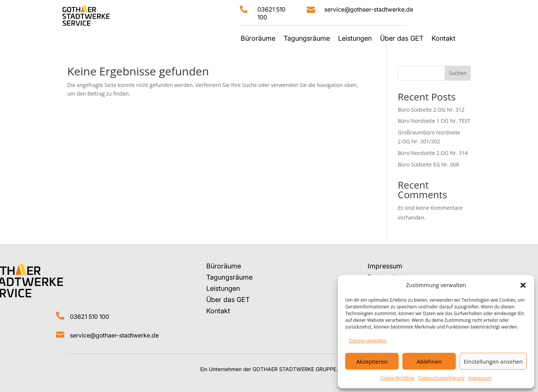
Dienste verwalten (368, 341)
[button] (523, 285)
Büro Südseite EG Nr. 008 (429, 164)
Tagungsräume (307, 39)
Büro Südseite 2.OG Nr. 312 (431, 110)
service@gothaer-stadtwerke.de (369, 9)
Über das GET (402, 39)
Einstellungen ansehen (493, 361)
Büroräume (258, 39)
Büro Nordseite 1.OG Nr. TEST (434, 121)
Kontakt (443, 39)
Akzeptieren (372, 361)
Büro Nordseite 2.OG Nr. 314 (433, 153)
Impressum (480, 378)
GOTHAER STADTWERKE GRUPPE (294, 369)
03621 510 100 (89, 317)
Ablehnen (429, 361)
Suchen (458, 73)
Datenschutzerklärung (442, 378)
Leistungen (355, 39)
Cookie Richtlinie (397, 378)
